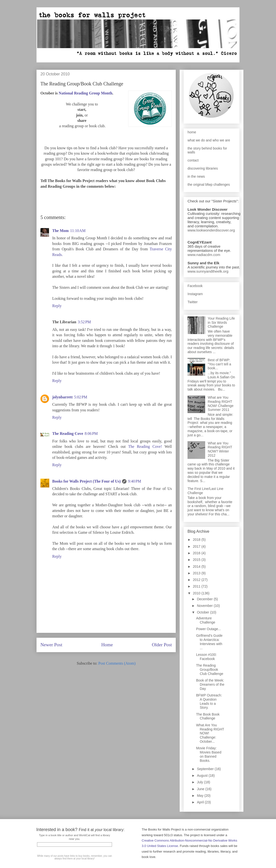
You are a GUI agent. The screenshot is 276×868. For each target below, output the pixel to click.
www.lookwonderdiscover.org (211, 230)
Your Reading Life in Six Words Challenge (221, 323)
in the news (196, 176)
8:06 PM (91, 434)
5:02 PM (81, 397)
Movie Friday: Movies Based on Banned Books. (209, 754)
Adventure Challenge (206, 620)
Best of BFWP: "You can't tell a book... (220, 364)
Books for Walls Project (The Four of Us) (86, 481)
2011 (197, 586)
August (203, 775)
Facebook (195, 286)
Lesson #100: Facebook (206, 657)
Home (107, 645)
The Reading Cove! (145, 446)
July (200, 782)
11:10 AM (78, 231)
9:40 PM (135, 481)
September (206, 769)
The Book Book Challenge (208, 716)
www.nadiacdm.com (204, 255)
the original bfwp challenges (209, 185)
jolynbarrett (62, 397)
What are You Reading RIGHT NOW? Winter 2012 (220, 449)
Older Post (162, 645)
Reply (57, 306)
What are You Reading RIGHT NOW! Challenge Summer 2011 (221, 404)
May (201, 796)
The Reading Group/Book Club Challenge (210, 670)
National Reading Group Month (85, 93)
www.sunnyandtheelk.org (208, 271)
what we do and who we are (209, 140)
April (201, 802)
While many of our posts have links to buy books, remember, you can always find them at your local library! (74, 857)
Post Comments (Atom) (117, 663)
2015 (197, 560)
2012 (197, 580)
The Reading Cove (68, 434)
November (205, 606)
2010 (197, 593)
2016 (197, 553)
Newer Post (51, 645)
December (205, 599)
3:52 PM (84, 322)
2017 (197, 546)
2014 (197, 567)
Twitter (193, 302)
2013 (197, 573)
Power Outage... (208, 629)
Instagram (195, 294)
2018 (197, 540)
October (203, 612)
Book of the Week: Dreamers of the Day (210, 684)
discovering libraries (203, 168)
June (201, 789)
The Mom (60, 231)
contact (193, 160)
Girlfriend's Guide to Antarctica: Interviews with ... (209, 642)
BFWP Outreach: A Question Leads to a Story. (209, 701)
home (192, 132)
